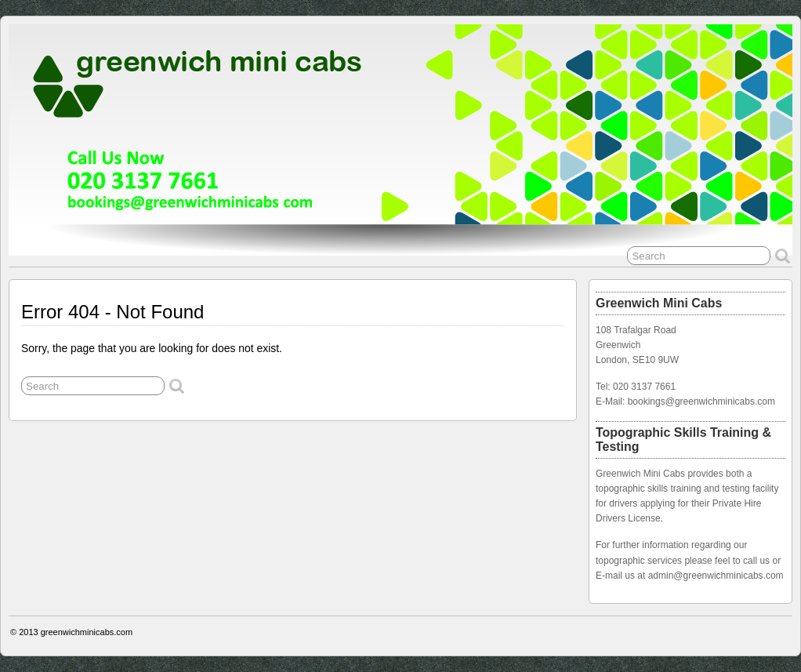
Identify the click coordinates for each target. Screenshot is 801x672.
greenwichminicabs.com (87, 632)
